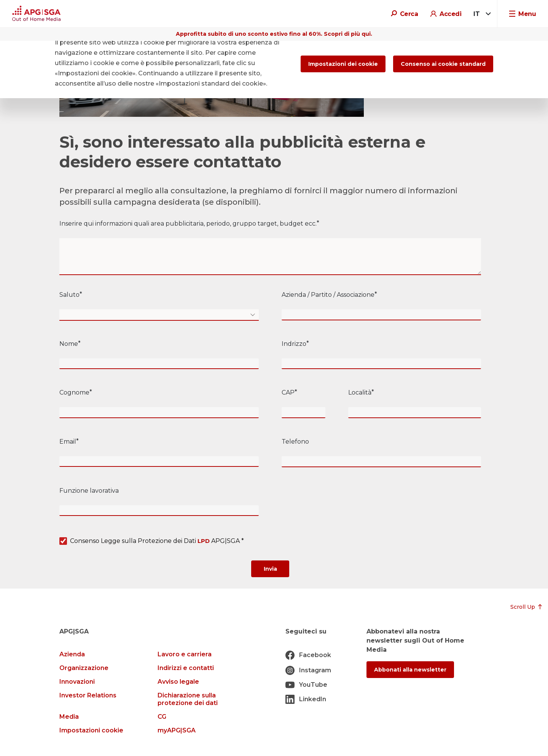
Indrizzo (294, 344)
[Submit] (270, 569)
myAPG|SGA (177, 730)
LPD (204, 541)
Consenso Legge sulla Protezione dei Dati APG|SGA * (157, 541)
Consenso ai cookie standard (443, 64)
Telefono (295, 442)
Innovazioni (77, 682)
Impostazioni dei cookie (343, 64)
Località (360, 392)
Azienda (72, 654)
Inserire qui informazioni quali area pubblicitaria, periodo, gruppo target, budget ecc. (188, 224)
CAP (288, 392)
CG (162, 717)
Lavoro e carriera (185, 654)
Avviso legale (178, 682)
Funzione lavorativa (89, 491)
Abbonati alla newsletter (410, 670)
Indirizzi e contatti (186, 668)
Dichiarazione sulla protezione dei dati (188, 699)
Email (68, 442)
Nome (69, 344)
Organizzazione (84, 668)
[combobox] (481, 14)
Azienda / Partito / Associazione (328, 295)
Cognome (74, 392)
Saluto (69, 295)
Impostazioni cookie (91, 730)
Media (69, 717)
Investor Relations (88, 695)
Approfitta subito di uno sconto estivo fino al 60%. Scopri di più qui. (274, 34)
